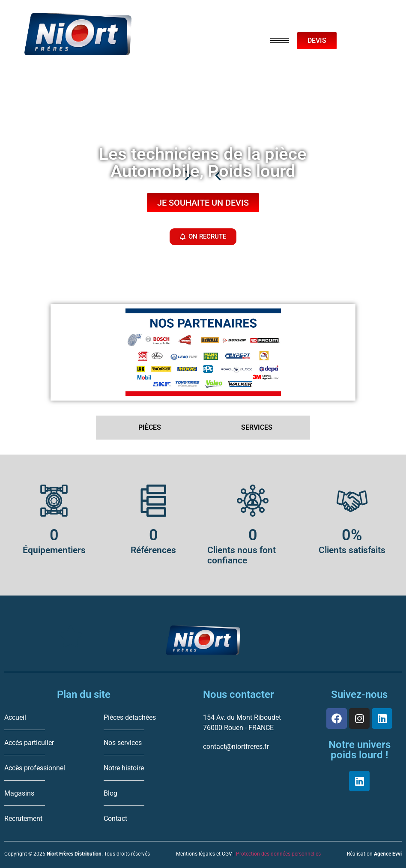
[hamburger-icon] (280, 40)
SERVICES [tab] (257, 427)
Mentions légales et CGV (204, 854)
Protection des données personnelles (278, 854)
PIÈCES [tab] (150, 427)
